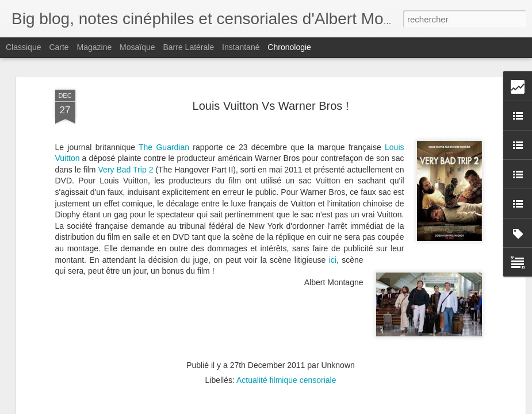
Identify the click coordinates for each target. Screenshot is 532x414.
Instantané (241, 47)
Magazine (95, 47)
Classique (23, 47)
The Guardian (166, 110)
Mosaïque (137, 47)
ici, (334, 223)
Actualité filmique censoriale (286, 344)
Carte (59, 47)
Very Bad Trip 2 (125, 133)
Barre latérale (188, 47)
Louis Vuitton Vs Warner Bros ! (271, 69)
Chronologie (289, 47)
